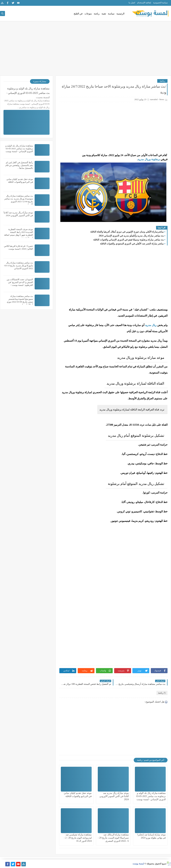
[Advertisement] (85, 50)
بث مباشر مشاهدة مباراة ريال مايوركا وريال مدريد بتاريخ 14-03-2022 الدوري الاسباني (18, 266)
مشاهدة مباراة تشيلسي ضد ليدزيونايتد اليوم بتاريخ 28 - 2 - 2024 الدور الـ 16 (78, 838)
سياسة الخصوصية (160, 3)
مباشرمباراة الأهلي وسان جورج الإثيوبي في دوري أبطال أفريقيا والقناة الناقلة (127, 232)
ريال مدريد (151, 325)
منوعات (88, 14)
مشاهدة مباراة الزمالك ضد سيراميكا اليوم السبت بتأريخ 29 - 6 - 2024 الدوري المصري (113, 838)
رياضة (97, 14)
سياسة (111, 14)
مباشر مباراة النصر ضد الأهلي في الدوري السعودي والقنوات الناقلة (132, 244)
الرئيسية (120, 14)
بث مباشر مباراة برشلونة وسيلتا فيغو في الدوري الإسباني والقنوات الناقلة (128, 240)
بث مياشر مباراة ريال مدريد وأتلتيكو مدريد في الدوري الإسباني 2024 (131, 236)
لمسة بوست (138, 864)
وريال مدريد (144, 159)
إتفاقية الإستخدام (144, 3)
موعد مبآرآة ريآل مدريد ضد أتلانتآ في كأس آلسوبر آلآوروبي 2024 (114, 796)
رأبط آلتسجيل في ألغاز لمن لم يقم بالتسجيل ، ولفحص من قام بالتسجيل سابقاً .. (19, 165)
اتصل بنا (132, 3)
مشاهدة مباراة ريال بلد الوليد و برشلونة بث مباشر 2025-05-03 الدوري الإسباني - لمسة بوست (151, 796)
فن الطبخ (78, 14)
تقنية (104, 14)
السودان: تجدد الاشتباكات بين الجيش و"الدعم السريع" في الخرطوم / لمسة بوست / (20, 282)
